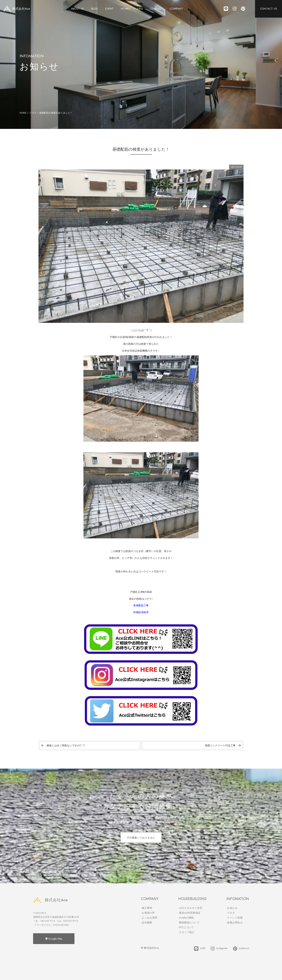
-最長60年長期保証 (189, 913)
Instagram (219, 949)
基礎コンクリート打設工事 (223, 746)
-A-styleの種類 (186, 918)
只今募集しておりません (141, 838)
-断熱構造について (189, 922)
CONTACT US (269, 9)
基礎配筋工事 (141, 605)
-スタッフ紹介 (186, 932)
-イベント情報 (235, 918)
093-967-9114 (48, 921)
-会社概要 (147, 922)
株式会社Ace (50, 900)
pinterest (241, 949)
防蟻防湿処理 (141, 612)
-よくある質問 (149, 918)
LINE (200, 949)
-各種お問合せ (235, 922)
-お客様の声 (148, 913)
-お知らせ (232, 908)
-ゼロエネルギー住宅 (190, 908)
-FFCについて (186, 927)
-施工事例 (147, 908)
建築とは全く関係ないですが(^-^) (62, 746)
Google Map (54, 939)
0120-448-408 (61, 925)
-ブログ (231, 913)
